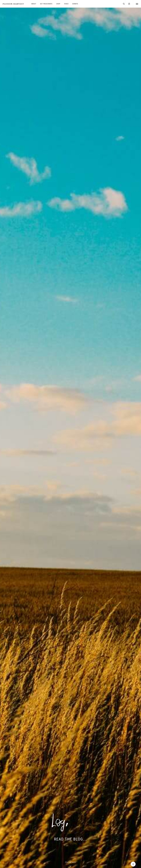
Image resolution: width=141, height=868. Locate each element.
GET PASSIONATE (46, 4)
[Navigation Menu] (137, 4)
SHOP (58, 4)
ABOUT (34, 4)
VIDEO (66, 4)
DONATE (75, 4)
